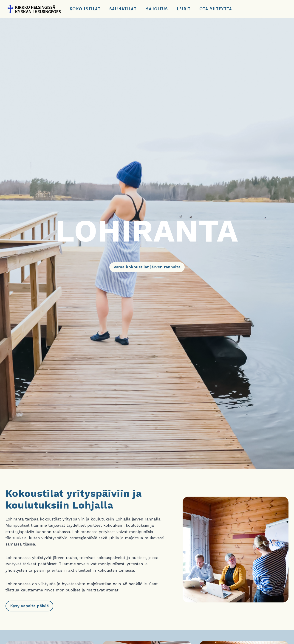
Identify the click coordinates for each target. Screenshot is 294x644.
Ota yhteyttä (216, 9)
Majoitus (157, 9)
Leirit (184, 9)
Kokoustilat (85, 9)
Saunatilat (123, 9)
